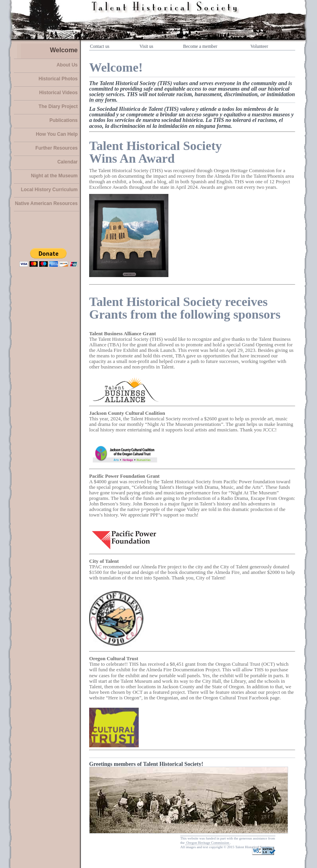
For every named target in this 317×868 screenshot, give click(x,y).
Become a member (200, 46)
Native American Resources (46, 203)
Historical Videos (58, 93)
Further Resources (56, 148)
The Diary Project (58, 106)
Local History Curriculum (49, 190)
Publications (64, 120)
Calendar (68, 162)
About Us (67, 65)
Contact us (100, 46)
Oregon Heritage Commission (208, 843)
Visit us (146, 46)
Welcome (64, 50)
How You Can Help (57, 134)
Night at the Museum (54, 176)
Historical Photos (58, 79)
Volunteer (259, 46)
